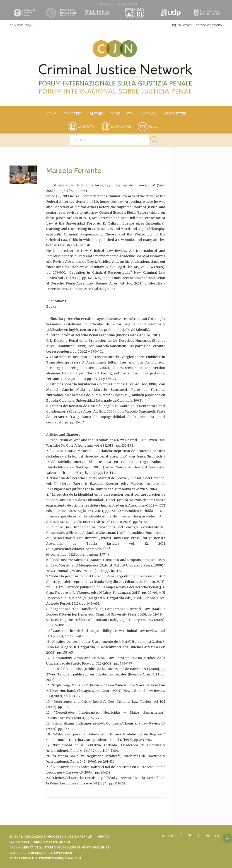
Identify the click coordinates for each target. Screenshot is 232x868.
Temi (130, 114)
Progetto (73, 114)
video (148, 126)
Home (51, 114)
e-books (81, 126)
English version (181, 25)
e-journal (116, 126)
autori (96, 114)
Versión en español (209, 25)
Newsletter (175, 114)
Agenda (149, 114)
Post (115, 114)
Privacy (103, 837)
